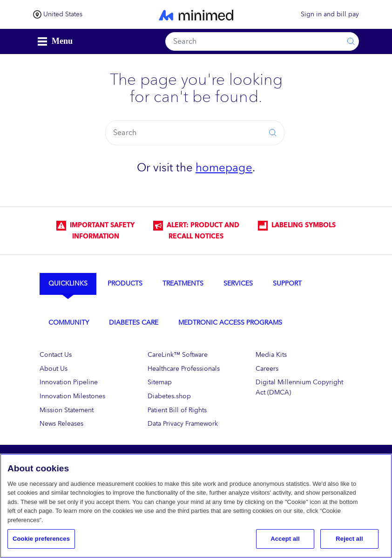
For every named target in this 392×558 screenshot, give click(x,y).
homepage (224, 168)
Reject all (349, 539)
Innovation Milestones (72, 396)
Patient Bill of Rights (177, 410)
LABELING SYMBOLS (297, 225)
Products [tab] (125, 283)
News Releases (61, 424)
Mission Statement (67, 410)
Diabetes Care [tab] (134, 323)
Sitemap (160, 382)
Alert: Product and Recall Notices (196, 231)
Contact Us (56, 355)
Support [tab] (287, 283)
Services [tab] (238, 283)
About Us (54, 369)
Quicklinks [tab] (68, 283)
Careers (267, 369)
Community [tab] (69, 323)
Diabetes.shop (169, 396)
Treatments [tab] (183, 283)
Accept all (285, 539)
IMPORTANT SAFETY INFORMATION (95, 231)
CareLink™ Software (178, 355)
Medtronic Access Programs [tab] (230, 323)
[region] (196, 506)
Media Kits (271, 355)
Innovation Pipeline (69, 382)
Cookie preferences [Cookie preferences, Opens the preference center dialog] (41, 539)
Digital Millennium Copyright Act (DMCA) (299, 387)
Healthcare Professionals (184, 369)
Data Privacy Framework (183, 424)
